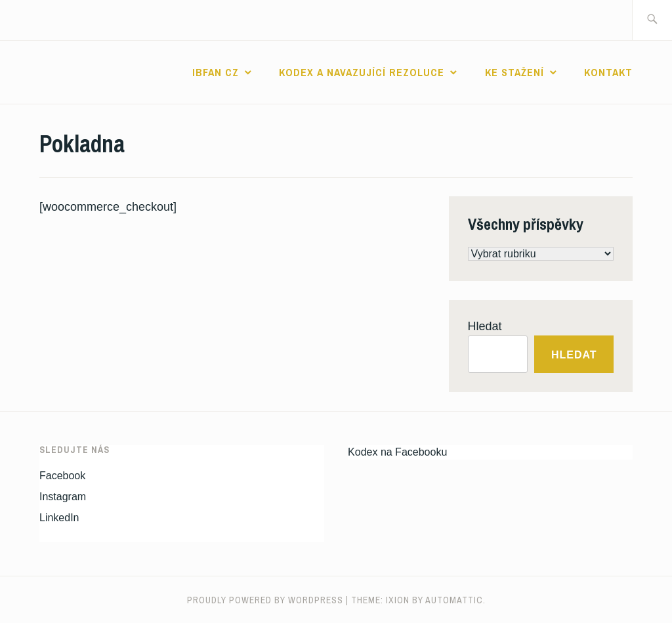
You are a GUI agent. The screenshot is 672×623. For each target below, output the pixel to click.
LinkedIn (59, 518)
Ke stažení (514, 72)
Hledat (485, 326)
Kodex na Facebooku (397, 452)
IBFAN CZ (216, 72)
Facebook (62, 476)
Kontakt (608, 72)
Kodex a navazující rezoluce (362, 72)
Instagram (63, 497)
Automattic (454, 600)
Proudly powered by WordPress (265, 600)
